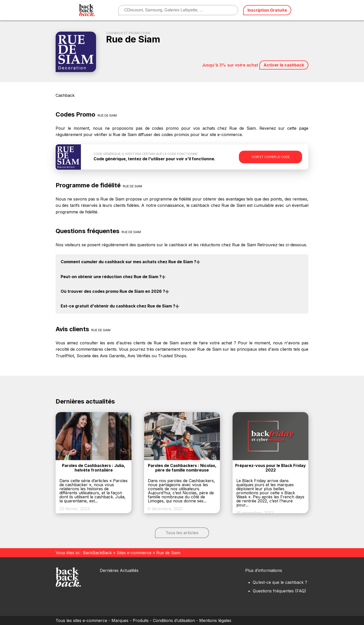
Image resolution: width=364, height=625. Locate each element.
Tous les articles (182, 533)
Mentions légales (215, 620)
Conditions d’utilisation (174, 620)
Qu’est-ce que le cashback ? (280, 582)
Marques (120, 620)
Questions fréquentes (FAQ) (279, 591)
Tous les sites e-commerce (81, 620)
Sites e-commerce (134, 553)
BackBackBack (97, 553)
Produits (141, 620)
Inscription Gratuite (267, 10)
